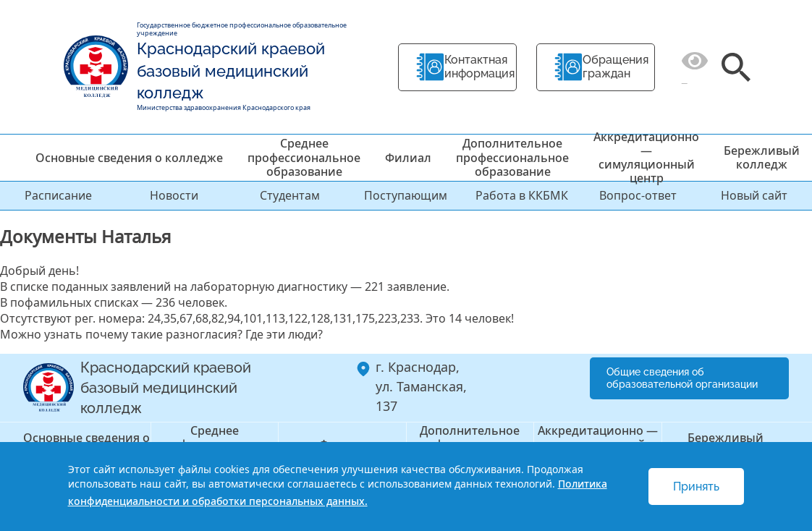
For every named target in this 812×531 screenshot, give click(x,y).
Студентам (290, 195)
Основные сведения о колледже (129, 158)
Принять (696, 487)
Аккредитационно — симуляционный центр (646, 158)
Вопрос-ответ (638, 195)
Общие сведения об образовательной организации (682, 378)
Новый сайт (754, 195)
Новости (174, 195)
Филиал (408, 158)
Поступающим (406, 195)
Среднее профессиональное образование (304, 157)
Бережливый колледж (762, 157)
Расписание (58, 195)
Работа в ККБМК (522, 195)
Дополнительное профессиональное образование (512, 157)
